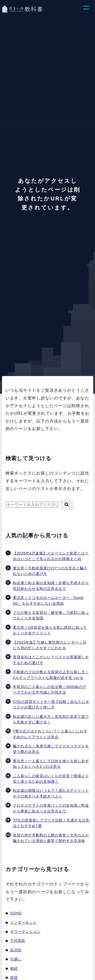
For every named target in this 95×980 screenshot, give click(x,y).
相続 (14, 968)
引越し (16, 959)
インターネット (23, 922)
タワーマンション (25, 932)
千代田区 (18, 941)
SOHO (16, 913)
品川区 (16, 950)
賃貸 (14, 977)
